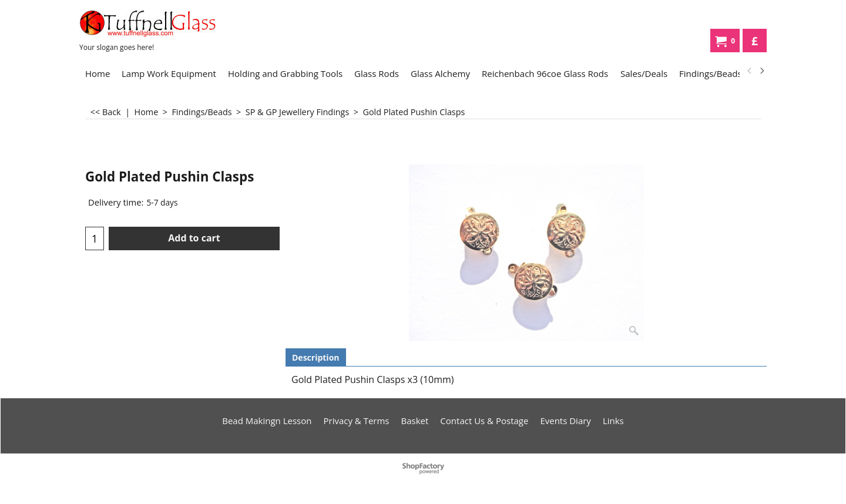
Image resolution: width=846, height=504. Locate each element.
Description (316, 357)
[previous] (750, 71)
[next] (761, 71)
